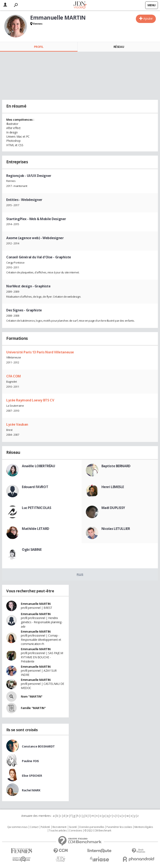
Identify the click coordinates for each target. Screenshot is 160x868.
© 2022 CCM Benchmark (98, 831)
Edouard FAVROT (35, 487)
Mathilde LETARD (36, 529)
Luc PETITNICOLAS (36, 508)
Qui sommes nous (17, 827)
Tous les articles (58, 831)
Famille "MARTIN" (33, 708)
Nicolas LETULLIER (116, 529)
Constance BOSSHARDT (38, 746)
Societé (73, 827)
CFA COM (14, 376)
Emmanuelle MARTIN (36, 604)
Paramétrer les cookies (119, 827)
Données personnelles (92, 827)
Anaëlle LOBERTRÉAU (38, 466)
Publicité (45, 827)
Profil (39, 47)
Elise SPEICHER (32, 776)
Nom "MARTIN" (32, 696)
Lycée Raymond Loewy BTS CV (30, 400)
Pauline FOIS (30, 761)
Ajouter (148, 18)
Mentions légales (144, 827)
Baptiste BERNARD (116, 466)
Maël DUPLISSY (113, 508)
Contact (34, 827)
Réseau (119, 47)
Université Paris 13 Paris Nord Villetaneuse (40, 352)
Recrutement (59, 827)
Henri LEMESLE (113, 487)
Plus (80, 574)
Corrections (75, 831)
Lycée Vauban (17, 424)
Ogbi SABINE (32, 549)
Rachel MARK (31, 790)
